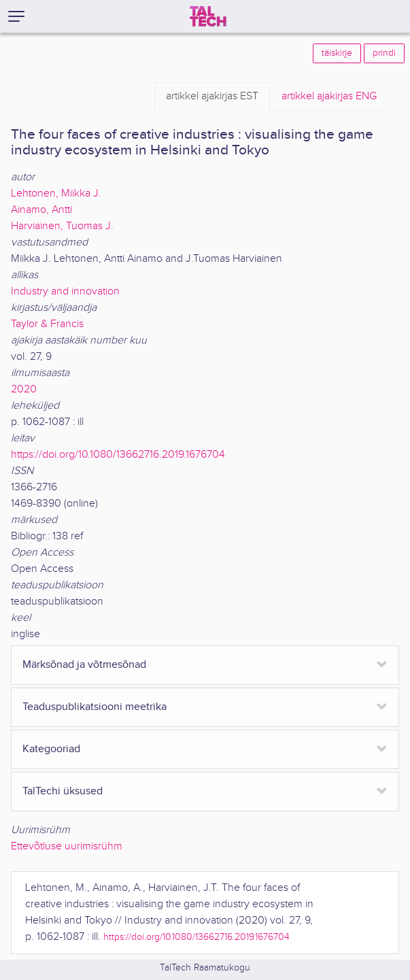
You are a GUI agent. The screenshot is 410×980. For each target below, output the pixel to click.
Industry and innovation (65, 291)
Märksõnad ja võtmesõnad (84, 665)
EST (212, 97)
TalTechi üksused (63, 791)
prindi (384, 53)
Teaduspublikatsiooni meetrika (95, 707)
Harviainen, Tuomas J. (62, 226)
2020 (24, 389)
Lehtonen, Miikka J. (56, 193)
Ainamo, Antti (41, 210)
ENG (329, 97)
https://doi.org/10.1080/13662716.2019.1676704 (118, 455)
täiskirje (337, 53)
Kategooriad (51, 749)
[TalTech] (208, 16)
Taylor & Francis (47, 324)
